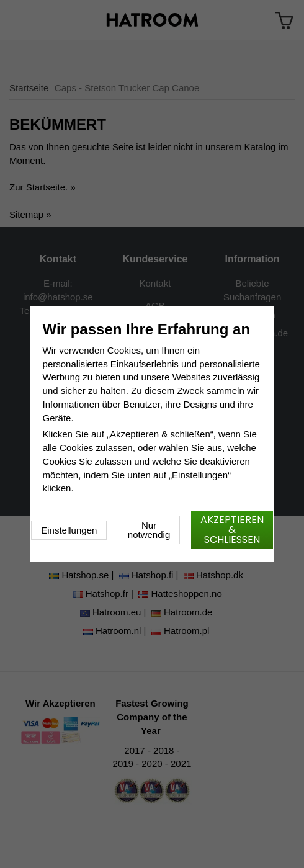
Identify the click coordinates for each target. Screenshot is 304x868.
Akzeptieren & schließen (232, 530)
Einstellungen (69, 530)
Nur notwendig (149, 530)
